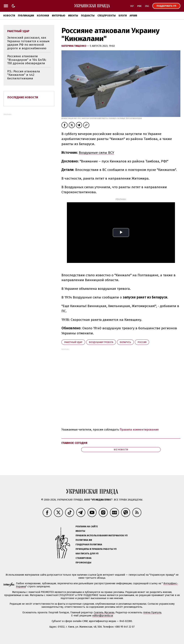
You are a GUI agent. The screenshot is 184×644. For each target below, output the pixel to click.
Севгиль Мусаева (104, 613)
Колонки (43, 16)
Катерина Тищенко (74, 46)
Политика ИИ (84, 540)
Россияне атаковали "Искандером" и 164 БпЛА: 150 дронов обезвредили (27, 60)
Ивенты (73, 16)
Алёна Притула (152, 613)
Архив (133, 16)
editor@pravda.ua (103, 616)
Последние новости (23, 97)
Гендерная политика (89, 544)
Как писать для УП (87, 554)
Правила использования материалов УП (102, 535)
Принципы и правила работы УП (96, 549)
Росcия (142, 342)
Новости (9, 16)
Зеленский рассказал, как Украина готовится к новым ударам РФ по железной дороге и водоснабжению (28, 43)
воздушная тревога (101, 342)
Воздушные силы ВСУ (96, 153)
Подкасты (88, 16)
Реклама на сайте (87, 526)
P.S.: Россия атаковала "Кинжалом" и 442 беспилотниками (24, 75)
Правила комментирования (139, 430)
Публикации (26, 16)
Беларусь (125, 342)
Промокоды (83, 563)
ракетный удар (73, 342)
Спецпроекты (107, 16)
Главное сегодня (74, 443)
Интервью (59, 16)
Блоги (123, 16)
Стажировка (84, 558)
